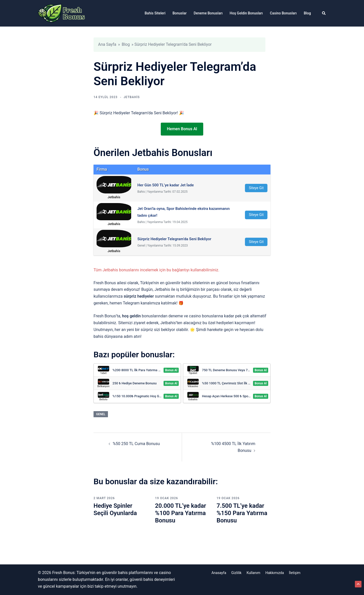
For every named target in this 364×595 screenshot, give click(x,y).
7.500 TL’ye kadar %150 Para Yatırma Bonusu (242, 513)
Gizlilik (236, 573)
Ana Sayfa (107, 44)
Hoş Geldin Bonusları (246, 13)
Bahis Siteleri (155, 13)
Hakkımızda (275, 573)
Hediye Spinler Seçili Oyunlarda (116, 509)
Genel (101, 414)
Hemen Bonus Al (182, 129)
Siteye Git (256, 188)
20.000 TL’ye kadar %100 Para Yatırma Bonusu (181, 513)
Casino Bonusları (283, 13)
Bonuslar (180, 13)
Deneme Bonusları (208, 13)
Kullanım (253, 573)
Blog (307, 13)
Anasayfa (219, 573)
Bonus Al (171, 370)
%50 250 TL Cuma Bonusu (136, 444)
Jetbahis (132, 97)
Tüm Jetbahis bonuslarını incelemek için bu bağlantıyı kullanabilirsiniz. (156, 270)
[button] (324, 13)
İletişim (295, 573)
